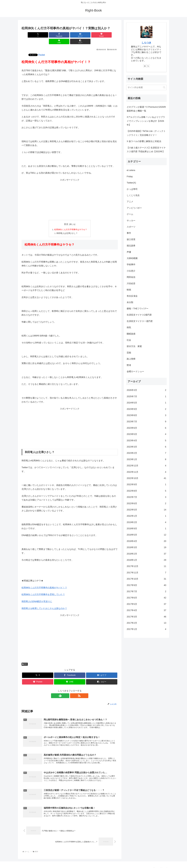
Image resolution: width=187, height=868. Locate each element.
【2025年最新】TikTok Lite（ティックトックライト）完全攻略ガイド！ (146, 133)
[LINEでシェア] (94, 35)
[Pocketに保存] (78, 35)
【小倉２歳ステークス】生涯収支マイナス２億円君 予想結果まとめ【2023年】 (146, 150)
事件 (25, 658)
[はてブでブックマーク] (62, 35)
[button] (110, 35)
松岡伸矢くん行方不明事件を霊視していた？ (43, 588)
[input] (146, 87)
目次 (66, 218)
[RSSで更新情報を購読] (72, 689)
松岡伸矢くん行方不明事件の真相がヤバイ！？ (44, 581)
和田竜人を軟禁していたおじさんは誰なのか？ (44, 602)
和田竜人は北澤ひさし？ (67, 227)
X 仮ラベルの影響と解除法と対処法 (144, 141)
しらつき (146, 43)
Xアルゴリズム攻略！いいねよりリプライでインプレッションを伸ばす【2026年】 (146, 121)
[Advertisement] (70, 194)
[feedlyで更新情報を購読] (67, 689)
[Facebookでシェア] (45, 35)
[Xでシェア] (29, 35)
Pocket (42, 48)
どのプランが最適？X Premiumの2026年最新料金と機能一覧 (146, 109)
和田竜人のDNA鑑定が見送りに (37, 595)
